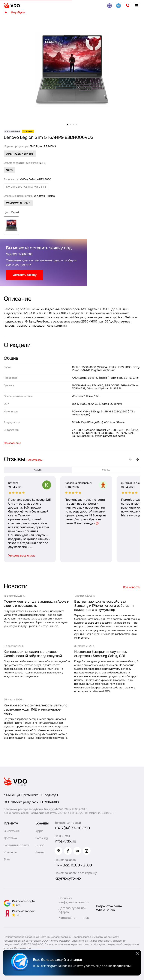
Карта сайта (67, 918)
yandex (38, 470)
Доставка (10, 838)
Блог (7, 859)
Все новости (132, 587)
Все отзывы (34, 460)
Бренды (42, 823)
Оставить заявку (25, 275)
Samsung (42, 838)
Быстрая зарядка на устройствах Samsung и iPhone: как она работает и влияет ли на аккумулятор (104, 606)
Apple (39, 831)
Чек (86, 918)
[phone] (127, 6)
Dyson (40, 845)
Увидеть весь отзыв (22, 555)
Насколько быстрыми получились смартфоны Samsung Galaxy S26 (101, 654)
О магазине (12, 831)
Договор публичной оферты (72, 910)
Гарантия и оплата (17, 845)
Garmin (40, 852)
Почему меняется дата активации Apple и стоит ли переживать (36, 604)
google (106, 470)
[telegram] (118, 6)
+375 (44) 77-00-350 (72, 828)
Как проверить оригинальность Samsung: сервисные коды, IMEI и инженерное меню (36, 709)
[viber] (109, 6)
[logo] (12, 6)
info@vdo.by (65, 841)
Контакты (10, 852)
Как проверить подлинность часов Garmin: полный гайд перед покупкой (33, 654)
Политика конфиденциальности (73, 900)
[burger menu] (136, 6)
